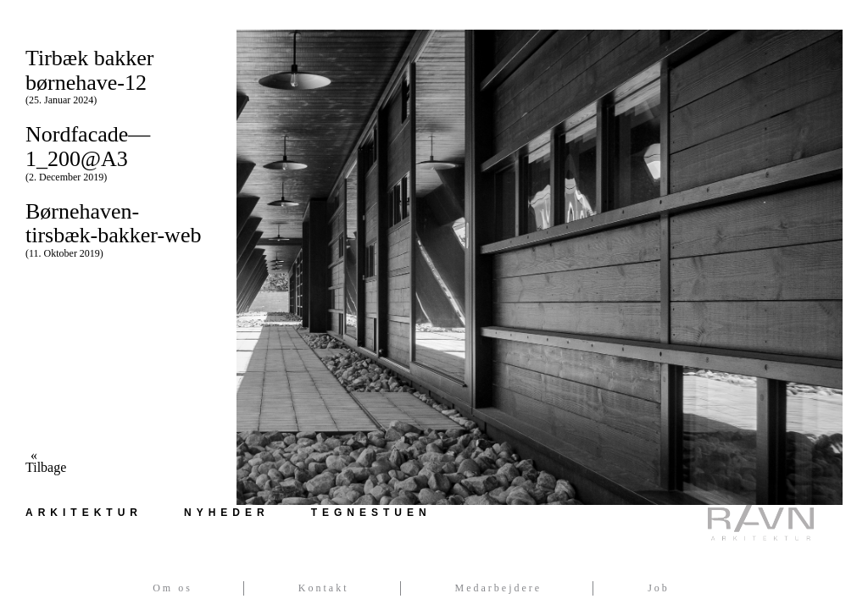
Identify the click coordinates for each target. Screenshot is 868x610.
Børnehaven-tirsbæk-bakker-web (118, 229)
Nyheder (227, 513)
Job (659, 588)
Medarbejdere (499, 588)
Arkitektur (84, 513)
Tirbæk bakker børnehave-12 (118, 76)
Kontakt (324, 588)
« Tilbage (34, 462)
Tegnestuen (371, 513)
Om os (172, 588)
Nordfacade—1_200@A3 (118, 152)
